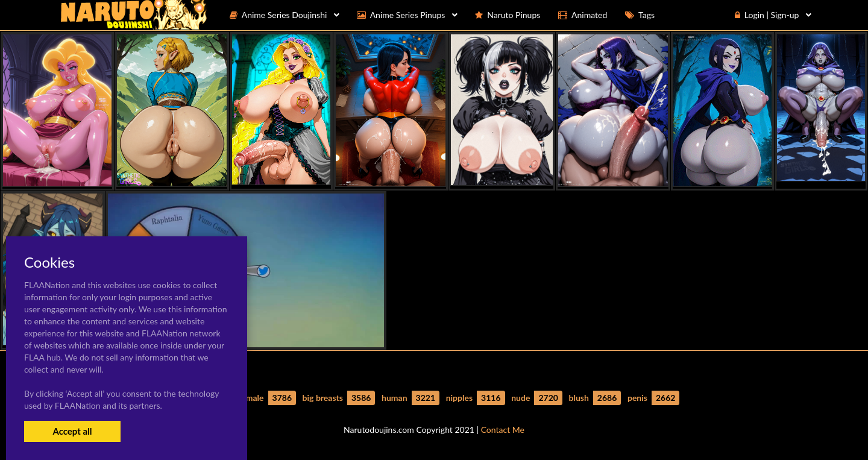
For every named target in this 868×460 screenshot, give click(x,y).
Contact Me (503, 430)
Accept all (72, 431)
